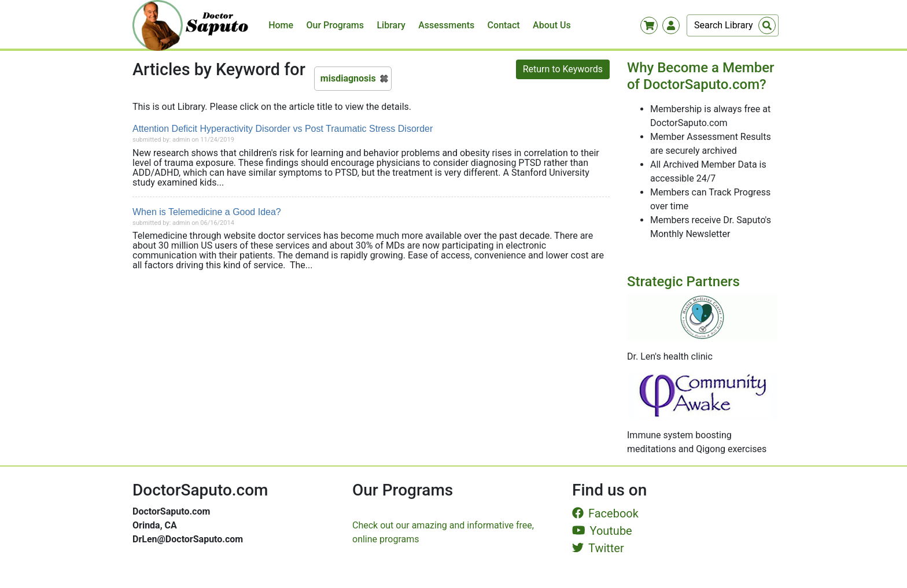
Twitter (598, 548)
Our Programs (335, 25)
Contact (504, 25)
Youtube (602, 531)
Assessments (446, 25)
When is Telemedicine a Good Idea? (207, 212)
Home (281, 25)
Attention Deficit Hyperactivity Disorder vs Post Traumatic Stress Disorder (283, 129)
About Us (552, 25)
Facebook (605, 513)
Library (391, 25)
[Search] (733, 25)
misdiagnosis (348, 78)
